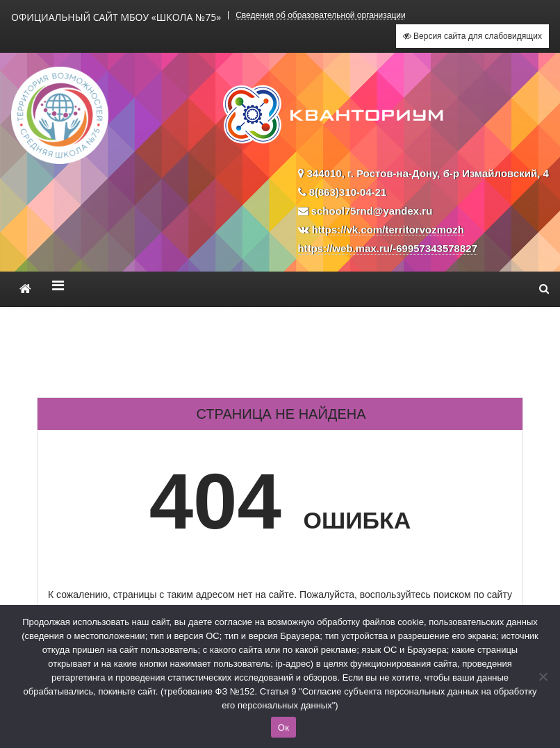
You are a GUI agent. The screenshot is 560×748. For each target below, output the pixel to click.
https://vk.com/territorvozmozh (388, 230)
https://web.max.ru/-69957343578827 (388, 248)
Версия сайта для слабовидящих (472, 36)
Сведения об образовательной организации (321, 15)
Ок (283, 728)
